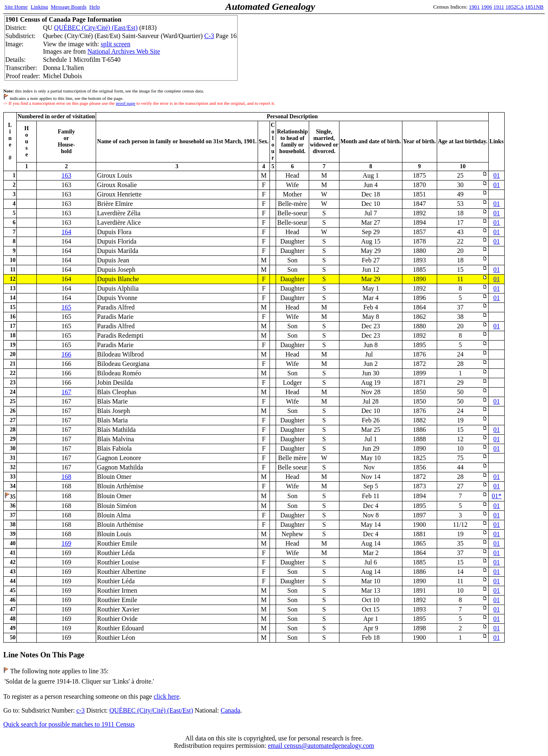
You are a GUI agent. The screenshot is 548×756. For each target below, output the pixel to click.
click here (167, 696)
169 (66, 543)
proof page (126, 103)
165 (66, 307)
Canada (231, 710)
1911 (499, 7)
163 (66, 175)
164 (66, 232)
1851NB (534, 7)
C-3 (209, 36)
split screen (115, 44)
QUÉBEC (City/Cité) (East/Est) (96, 28)
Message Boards (69, 7)
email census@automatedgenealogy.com (321, 746)
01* (496, 496)
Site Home (16, 7)
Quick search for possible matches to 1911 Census (69, 724)
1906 (487, 7)
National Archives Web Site (124, 51)
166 (66, 354)
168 (66, 477)
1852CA (514, 7)
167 (66, 392)
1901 (475, 7)
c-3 (81, 710)
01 (496, 175)
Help (94, 7)
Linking (39, 7)
